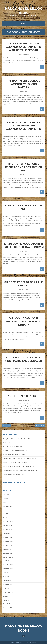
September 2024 (8, 510)
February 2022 (7, 530)
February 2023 (7, 526)
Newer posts (40, 425)
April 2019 (6, 561)
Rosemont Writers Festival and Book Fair (15, 451)
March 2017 (7, 604)
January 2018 (7, 581)
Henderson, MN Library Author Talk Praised (16, 462)
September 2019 (8, 557)
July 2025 (6, 494)
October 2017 (7, 588)
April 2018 (6, 577)
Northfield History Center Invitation (13, 443)
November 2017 (8, 584)
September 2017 (8, 592)
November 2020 (8, 541)
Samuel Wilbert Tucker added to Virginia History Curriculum (20, 458)
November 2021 (8, 537)
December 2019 (8, 553)
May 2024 (6, 518)
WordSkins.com (19, 642)
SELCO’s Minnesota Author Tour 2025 (14, 447)
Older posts (7, 425)
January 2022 (7, 534)
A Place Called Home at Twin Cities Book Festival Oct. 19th (20, 470)
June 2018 (6, 573)
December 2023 (8, 522)
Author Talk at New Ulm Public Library (14, 454)
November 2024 (8, 506)
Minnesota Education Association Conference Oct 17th (19, 466)
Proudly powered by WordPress (30, 642)
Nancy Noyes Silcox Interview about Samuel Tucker (18, 439)
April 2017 (6, 600)
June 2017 (6, 596)
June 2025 (6, 498)
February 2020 (7, 545)
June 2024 (6, 514)
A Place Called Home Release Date (13, 474)
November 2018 (8, 569)
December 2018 (8, 565)
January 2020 (7, 549)
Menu (23, 24)
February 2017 (7, 608)
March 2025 (7, 502)
